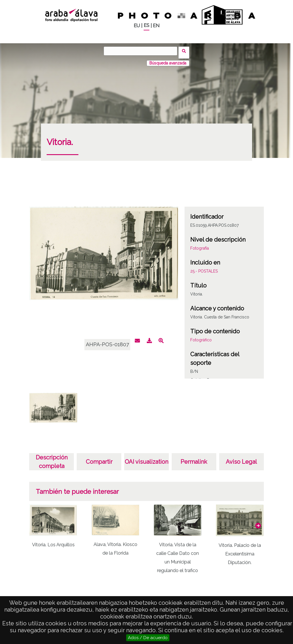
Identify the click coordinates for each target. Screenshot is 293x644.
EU (137, 26)
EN (156, 26)
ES (146, 25)
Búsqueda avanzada (168, 60)
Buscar (186, 51)
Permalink (194, 459)
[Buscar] (142, 51)
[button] (258, 522)
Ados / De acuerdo (148, 638)
